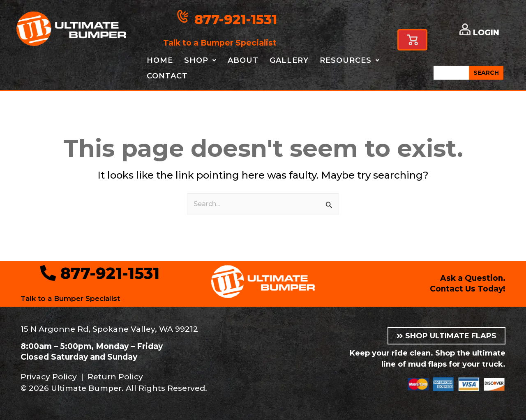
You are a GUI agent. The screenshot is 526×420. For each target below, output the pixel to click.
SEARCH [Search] (486, 73)
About (243, 60)
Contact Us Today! (468, 289)
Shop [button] (200, 60)
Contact (167, 76)
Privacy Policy (49, 377)
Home (160, 60)
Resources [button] (350, 60)
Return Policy (115, 377)
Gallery (289, 60)
